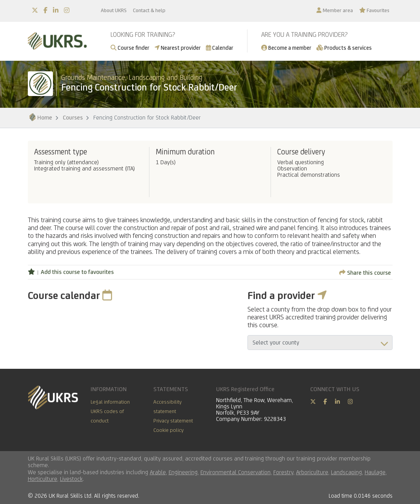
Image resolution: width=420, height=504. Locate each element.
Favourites (374, 10)
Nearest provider (178, 48)
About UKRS (114, 10)
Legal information (110, 402)
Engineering (183, 472)
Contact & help (149, 10)
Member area (335, 10)
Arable (158, 472)
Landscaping (346, 472)
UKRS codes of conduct (107, 416)
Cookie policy (168, 430)
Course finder (130, 48)
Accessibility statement (167, 406)
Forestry (283, 472)
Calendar (220, 48)
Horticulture (43, 479)
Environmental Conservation (235, 472)
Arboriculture (312, 472)
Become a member (286, 48)
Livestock (71, 479)
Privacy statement (173, 421)
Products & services (344, 48)
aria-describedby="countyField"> (320, 343)
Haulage (375, 472)
